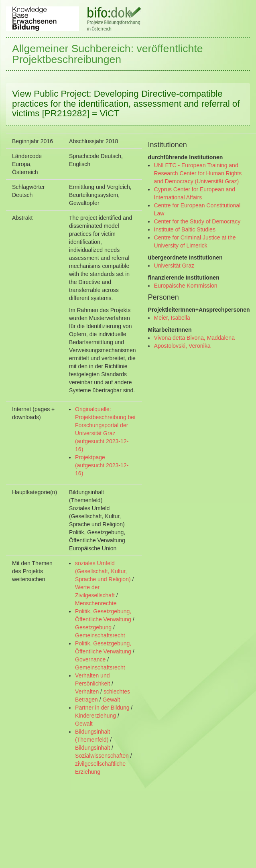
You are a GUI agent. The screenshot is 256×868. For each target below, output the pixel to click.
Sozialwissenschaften (102, 756)
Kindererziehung (95, 716)
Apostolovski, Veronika (182, 346)
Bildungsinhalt (92, 748)
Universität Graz (174, 266)
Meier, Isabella (172, 318)
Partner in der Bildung (102, 708)
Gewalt (112, 700)
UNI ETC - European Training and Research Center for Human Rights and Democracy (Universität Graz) (198, 173)
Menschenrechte (96, 603)
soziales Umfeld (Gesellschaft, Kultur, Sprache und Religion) (103, 571)
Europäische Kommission (186, 286)
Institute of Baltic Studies (185, 229)
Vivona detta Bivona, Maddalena (194, 338)
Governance (90, 659)
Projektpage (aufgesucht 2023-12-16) (102, 465)
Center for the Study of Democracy (197, 221)
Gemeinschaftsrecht (100, 635)
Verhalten (87, 692)
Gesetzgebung (93, 627)
